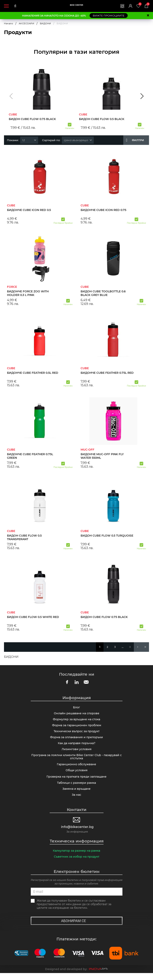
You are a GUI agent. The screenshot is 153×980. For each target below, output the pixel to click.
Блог (76, 708)
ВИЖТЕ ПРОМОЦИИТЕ (109, 16)
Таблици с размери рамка (76, 788)
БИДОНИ (45, 23)
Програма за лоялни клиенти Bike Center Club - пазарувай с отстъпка (76, 760)
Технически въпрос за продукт (77, 733)
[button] (11, 96)
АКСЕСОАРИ (27, 23)
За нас (76, 801)
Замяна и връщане (76, 794)
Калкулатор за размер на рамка (76, 857)
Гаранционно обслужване (76, 769)
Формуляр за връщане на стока (76, 720)
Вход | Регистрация (128, 6)
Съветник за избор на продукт (77, 863)
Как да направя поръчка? (77, 746)
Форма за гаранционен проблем (77, 727)
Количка (148, 4)
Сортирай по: (51, 140)
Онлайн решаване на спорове (77, 714)
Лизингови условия (77, 752)
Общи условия (77, 775)
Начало (8, 23)
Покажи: (13, 140)
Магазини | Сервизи (120, 6)
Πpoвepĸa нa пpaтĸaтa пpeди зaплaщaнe (76, 782)
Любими (139, 4)
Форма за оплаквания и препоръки (76, 740)
